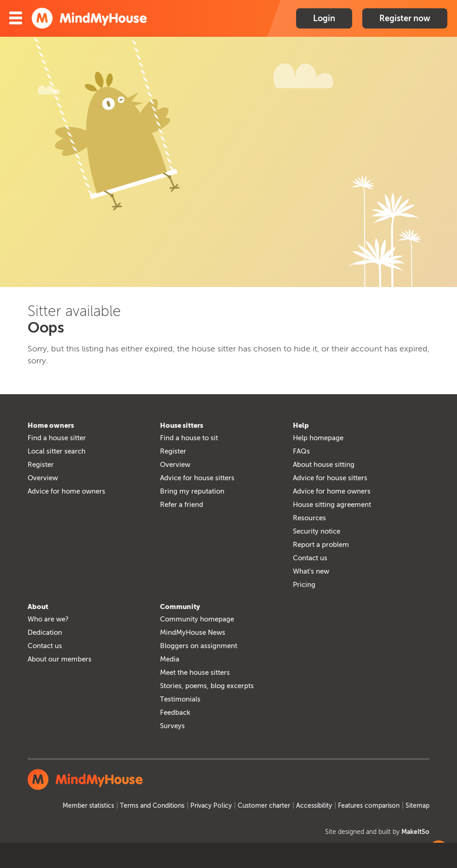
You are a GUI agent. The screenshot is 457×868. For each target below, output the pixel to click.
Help (301, 425)
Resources (309, 518)
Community (180, 607)
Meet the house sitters (195, 673)
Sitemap (417, 806)
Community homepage (197, 619)
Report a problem (321, 545)
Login (324, 18)
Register (41, 465)
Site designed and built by (377, 832)
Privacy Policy (211, 806)
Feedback (175, 713)
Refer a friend (182, 505)
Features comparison (369, 806)
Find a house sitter (57, 438)
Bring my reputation (192, 491)
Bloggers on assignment (199, 646)
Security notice (317, 531)
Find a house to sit (189, 438)
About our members (60, 659)
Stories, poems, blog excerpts (207, 686)
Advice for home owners (66, 491)
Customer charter (264, 806)
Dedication (45, 632)
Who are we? (48, 619)
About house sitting (324, 465)
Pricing (304, 585)
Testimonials (180, 699)
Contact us (310, 558)
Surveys (172, 726)
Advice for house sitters (197, 478)
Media (170, 659)
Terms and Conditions (152, 806)
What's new (311, 571)
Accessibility (314, 806)
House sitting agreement (332, 505)
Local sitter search (57, 451)
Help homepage (318, 438)
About (38, 607)
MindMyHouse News (193, 632)
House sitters (182, 425)
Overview (43, 478)
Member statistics (88, 806)
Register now (405, 18)
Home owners (51, 425)
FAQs (301, 451)
